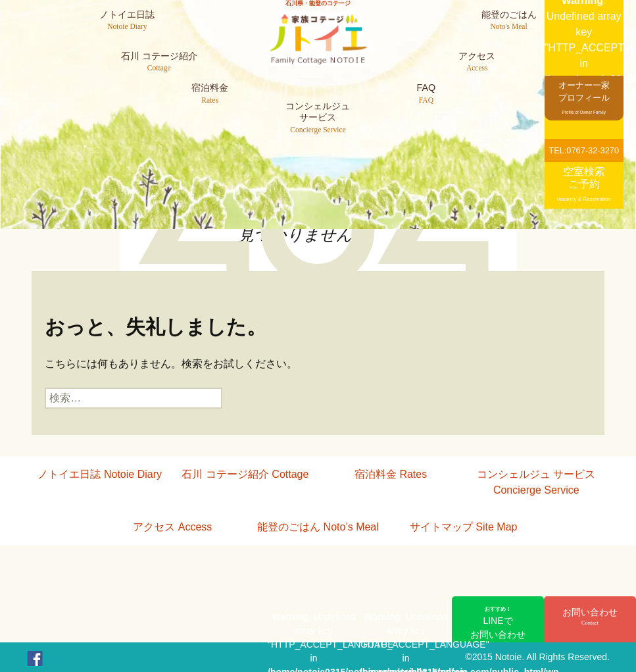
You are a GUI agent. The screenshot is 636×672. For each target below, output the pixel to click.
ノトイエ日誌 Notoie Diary (99, 474)
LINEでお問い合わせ (498, 623)
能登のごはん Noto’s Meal (318, 527)
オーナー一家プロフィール (584, 97)
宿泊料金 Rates (391, 474)
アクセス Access (172, 527)
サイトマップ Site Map (464, 527)
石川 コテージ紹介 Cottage (245, 474)
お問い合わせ (590, 617)
